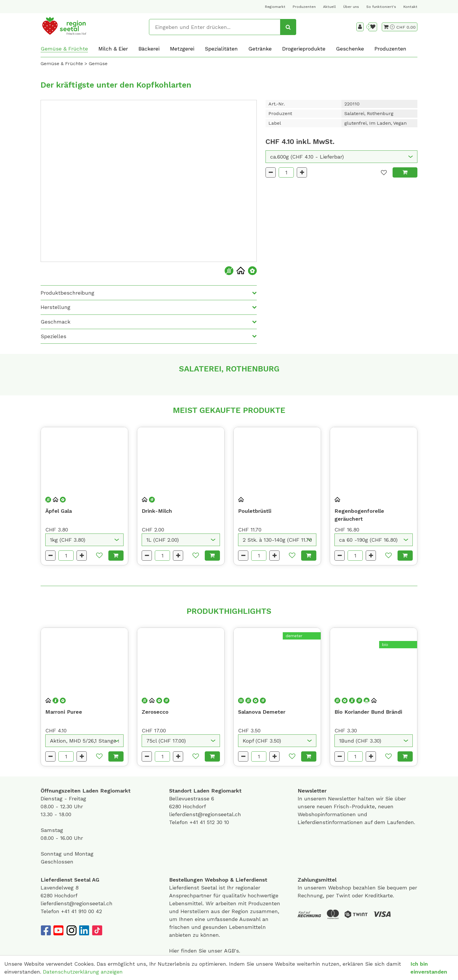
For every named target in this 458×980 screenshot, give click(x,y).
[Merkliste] (373, 27)
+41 (195, 822)
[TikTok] (97, 930)
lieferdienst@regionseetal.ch (205, 814)
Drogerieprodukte (304, 49)
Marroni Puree (64, 712)
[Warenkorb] (389, 27)
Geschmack (55, 322)
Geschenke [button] (350, 49)
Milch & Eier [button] (113, 49)
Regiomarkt (275, 7)
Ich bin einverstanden (429, 968)
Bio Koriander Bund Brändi (368, 712)
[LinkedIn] (84, 930)
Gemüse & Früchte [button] (64, 49)
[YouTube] (58, 930)
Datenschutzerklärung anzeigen (83, 972)
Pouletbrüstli (255, 511)
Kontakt (410, 7)
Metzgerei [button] (182, 49)
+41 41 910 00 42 (81, 911)
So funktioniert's (381, 7)
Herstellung (55, 307)
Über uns (351, 7)
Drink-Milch (157, 511)
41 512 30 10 (214, 822)
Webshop (217, 880)
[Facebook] (46, 930)
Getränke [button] (260, 49)
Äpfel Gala (59, 511)
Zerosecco (155, 712)
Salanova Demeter (262, 712)
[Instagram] (71, 930)
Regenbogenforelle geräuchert (359, 515)
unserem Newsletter (331, 799)
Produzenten (304, 7)
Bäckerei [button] (149, 49)
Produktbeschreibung (67, 293)
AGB (229, 951)
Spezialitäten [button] (221, 49)
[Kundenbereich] (360, 27)
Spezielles (53, 336)
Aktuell (329, 7)
